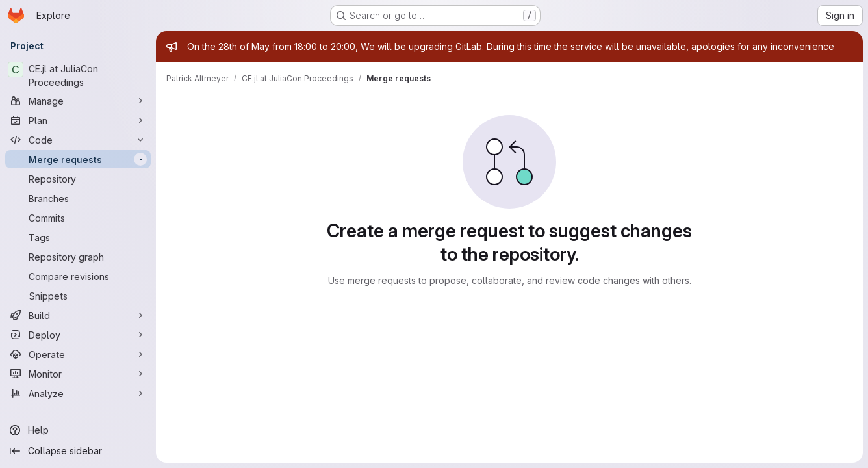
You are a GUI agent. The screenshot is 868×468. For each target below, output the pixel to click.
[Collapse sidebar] (78, 451)
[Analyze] (78, 393)
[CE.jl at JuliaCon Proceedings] (78, 75)
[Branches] (78, 198)
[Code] (78, 140)
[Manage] (78, 101)
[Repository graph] (78, 257)
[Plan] (78, 120)
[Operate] (78, 354)
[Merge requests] (78, 159)
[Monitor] (78, 374)
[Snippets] (78, 296)
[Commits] (78, 218)
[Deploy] (78, 335)
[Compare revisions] (78, 276)
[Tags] (78, 237)
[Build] (78, 315)
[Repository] (78, 179)
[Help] (78, 430)
